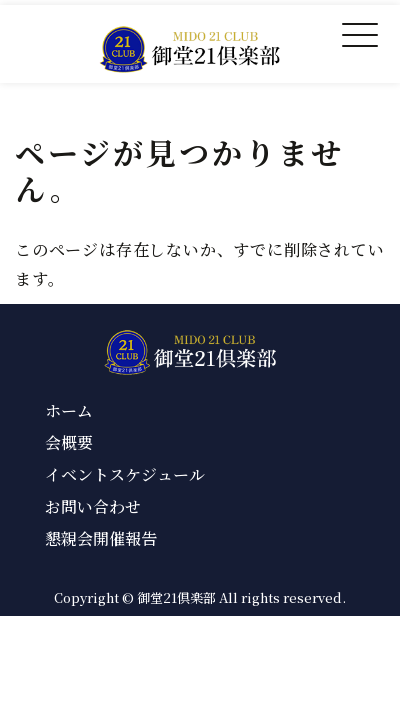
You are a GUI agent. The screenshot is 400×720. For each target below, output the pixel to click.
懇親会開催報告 (101, 538)
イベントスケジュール (125, 474)
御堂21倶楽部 (176, 597)
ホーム (69, 410)
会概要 (69, 442)
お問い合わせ (93, 506)
